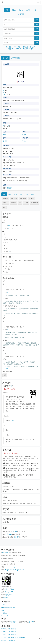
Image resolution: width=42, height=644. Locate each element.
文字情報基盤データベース (19, 58)
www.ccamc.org (10, 567)
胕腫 (7, 369)
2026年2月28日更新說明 (9, 629)
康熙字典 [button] (5, 203)
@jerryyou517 (9, 592)
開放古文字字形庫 (28, 49)
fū (3, 93)
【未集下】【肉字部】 (11, 453)
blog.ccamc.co (20, 570)
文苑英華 (4, 613)
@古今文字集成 (9, 589)
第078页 (10, 534)
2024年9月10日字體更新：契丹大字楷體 (13, 637)
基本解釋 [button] (5, 198)
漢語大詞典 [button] (23, 198)
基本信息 (5, 58)
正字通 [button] (26, 203)
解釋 (4, 194)
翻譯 (32, 194)
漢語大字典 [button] (14, 198)
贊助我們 (6, 598)
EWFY (24, 135)
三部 (13, 420)
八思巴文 (21, 14)
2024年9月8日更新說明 (8, 640)
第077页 (15, 531)
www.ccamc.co (20, 567)
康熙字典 (11, 49)
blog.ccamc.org (10, 570)
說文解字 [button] (31, 198)
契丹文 (21, 10)
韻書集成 (18, 49)
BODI (5, 135)
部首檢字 (9, 47)
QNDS (5, 141)
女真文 (28, 10)
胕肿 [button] (5, 375)
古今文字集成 (6, 553)
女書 (35, 10)
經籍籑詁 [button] (13, 203)
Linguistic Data (6, 616)
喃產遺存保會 (14, 622)
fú (3, 91)
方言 (27, 194)
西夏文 (14, 10)
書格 (3, 610)
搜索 (37, 20)
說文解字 (33, 47)
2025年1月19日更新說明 (9, 634)
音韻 (21, 194)
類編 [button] (20, 203)
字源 (15, 194)
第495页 (16, 537)
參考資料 (32, 622)
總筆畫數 (25, 47)
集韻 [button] (4, 207)
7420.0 (24, 141)
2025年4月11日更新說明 (9, 632)
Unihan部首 (17, 47)
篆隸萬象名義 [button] (35, 203)
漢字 (7, 10)
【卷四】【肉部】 (10, 389)
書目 (10, 194)
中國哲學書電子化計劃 (8, 607)
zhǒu (4, 94)
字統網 (3, 605)
